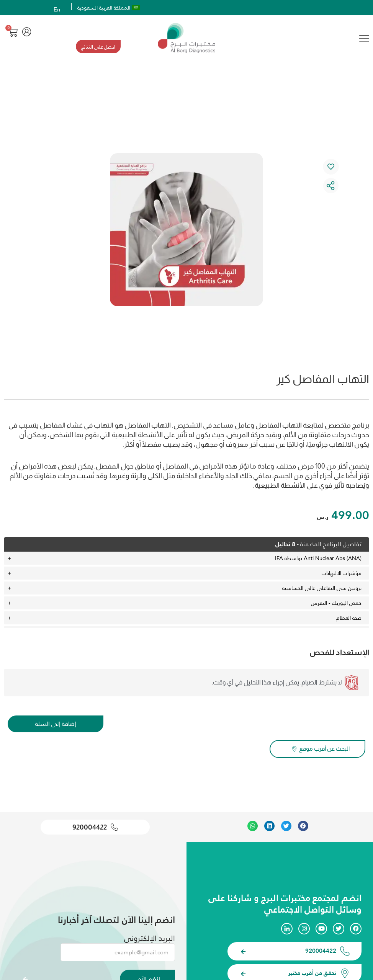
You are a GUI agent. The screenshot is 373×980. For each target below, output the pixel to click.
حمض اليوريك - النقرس (336, 604)
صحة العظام (349, 619)
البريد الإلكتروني (150, 937)
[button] (303, 826)
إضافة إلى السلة (56, 725)
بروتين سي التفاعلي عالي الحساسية (322, 590)
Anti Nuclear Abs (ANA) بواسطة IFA (318, 560)
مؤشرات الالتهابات (342, 575)
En (57, 10)
